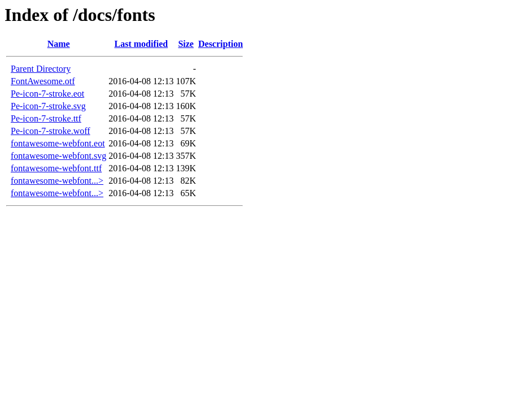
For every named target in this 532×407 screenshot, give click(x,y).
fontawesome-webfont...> (57, 181)
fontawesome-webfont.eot (58, 143)
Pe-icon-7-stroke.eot (47, 94)
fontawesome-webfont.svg (58, 156)
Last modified (141, 44)
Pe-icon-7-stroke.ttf (46, 118)
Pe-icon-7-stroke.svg (48, 106)
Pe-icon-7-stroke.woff (51, 131)
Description (221, 44)
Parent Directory (41, 69)
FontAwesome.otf (43, 81)
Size (186, 44)
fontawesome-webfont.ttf (56, 168)
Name (59, 44)
